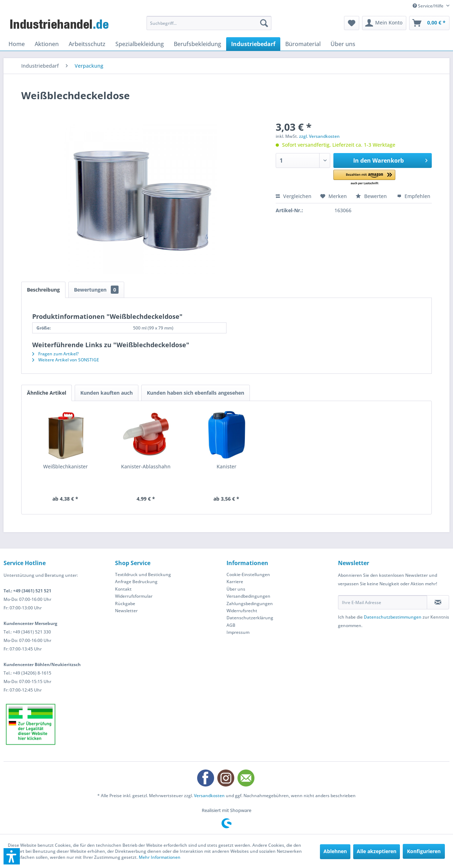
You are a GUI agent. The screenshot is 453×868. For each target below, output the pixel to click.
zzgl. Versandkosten (319, 136)
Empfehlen (414, 196)
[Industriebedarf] (253, 44)
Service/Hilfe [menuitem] (429, 6)
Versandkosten (209, 796)
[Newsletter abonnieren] (438, 602)
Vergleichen (294, 196)
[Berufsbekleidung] (197, 44)
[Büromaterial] (303, 44)
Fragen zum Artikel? (55, 354)
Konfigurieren (424, 851)
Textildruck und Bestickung (143, 574)
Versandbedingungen (248, 596)
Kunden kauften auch (107, 393)
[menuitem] (209, 23)
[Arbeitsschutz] (87, 44)
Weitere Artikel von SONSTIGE (66, 360)
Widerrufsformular (134, 596)
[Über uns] (343, 44)
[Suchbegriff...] (209, 23)
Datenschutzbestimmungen (393, 617)
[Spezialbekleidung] (140, 44)
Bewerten (372, 196)
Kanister (226, 466)
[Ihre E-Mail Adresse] (383, 602)
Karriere (235, 582)
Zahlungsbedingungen (250, 604)
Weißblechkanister (65, 466)
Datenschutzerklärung (250, 618)
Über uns (236, 589)
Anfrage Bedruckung (136, 582)
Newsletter (126, 611)
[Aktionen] (47, 44)
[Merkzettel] (352, 23)
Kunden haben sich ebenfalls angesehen (196, 393)
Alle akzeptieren (377, 851)
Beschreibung (43, 290)
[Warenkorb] (429, 23)
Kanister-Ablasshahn (146, 466)
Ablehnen (335, 851)
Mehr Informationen (160, 857)
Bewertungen (96, 290)
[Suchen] (264, 23)
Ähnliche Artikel (47, 393)
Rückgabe (125, 604)
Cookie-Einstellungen (248, 574)
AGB (231, 625)
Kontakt (123, 589)
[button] (364, 178)
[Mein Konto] (384, 23)
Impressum (238, 632)
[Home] (17, 44)
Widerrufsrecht (242, 611)
